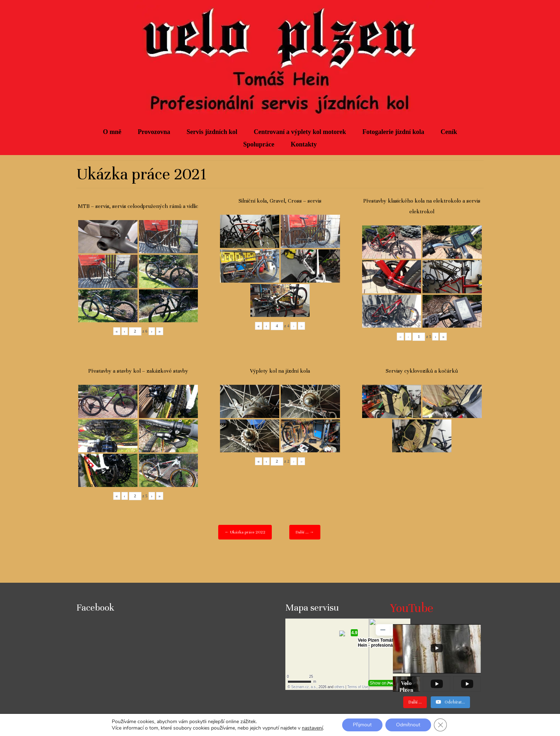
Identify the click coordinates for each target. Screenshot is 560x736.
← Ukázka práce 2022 (245, 532)
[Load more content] (415, 702)
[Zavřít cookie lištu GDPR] (440, 725)
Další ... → (305, 532)
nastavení (312, 728)
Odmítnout (408, 725)
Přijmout (362, 725)
